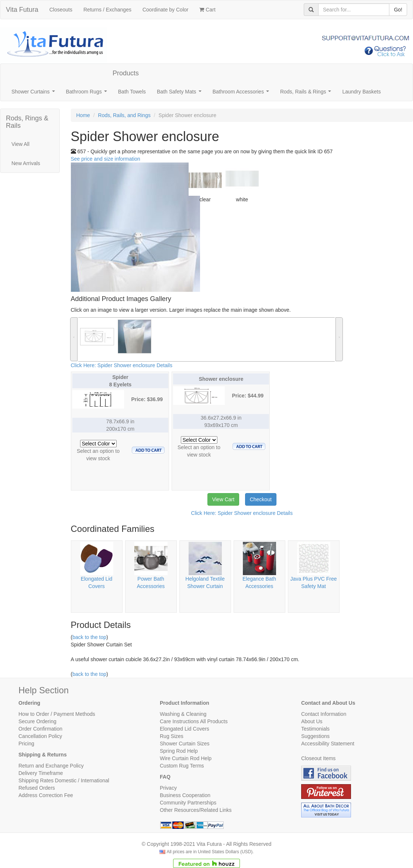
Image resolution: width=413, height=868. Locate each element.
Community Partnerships (188, 803)
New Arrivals (26, 163)
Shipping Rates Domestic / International (64, 780)
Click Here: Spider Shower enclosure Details (122, 365)
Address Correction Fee (46, 795)
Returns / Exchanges (107, 10)
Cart (207, 10)
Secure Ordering (37, 721)
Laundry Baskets (361, 92)
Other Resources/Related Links (196, 810)
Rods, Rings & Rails (27, 122)
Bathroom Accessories (242, 94)
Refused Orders (37, 788)
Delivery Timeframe (41, 773)
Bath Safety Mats (180, 94)
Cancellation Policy (40, 736)
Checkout (261, 499)
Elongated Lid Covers (185, 729)
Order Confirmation (40, 729)
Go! (398, 10)
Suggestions (315, 736)
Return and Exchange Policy (51, 766)
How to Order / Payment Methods (57, 714)
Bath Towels (132, 92)
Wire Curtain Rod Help (186, 758)
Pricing (26, 744)
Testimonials (315, 729)
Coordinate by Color (166, 10)
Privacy (168, 788)
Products (126, 73)
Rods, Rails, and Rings (124, 115)
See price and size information (106, 159)
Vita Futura (22, 10)
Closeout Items (318, 758)
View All (20, 144)
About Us (312, 721)
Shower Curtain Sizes (185, 744)
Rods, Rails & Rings (307, 94)
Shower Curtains (35, 94)
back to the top (89, 637)
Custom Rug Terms (182, 766)
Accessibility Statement (328, 744)
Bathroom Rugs (88, 94)
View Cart (223, 499)
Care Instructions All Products (194, 721)
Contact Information (324, 714)
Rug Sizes (172, 736)
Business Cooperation (185, 795)
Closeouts (61, 10)
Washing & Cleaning (183, 714)
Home (83, 115)
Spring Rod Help (179, 751)
